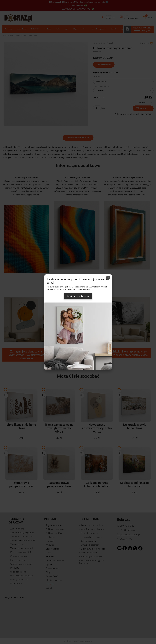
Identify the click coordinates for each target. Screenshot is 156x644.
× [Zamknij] (108, 278)
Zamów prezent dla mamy (78, 296)
